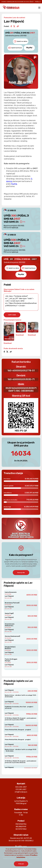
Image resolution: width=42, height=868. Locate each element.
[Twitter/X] (14, 27)
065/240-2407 (21, 787)
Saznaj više (21, 573)
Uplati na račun (21, 41)
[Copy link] (18, 27)
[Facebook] (11, 27)
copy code (12, 315)
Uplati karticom (15, 48)
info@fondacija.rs (21, 792)
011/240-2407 (21, 789)
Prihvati (21, 864)
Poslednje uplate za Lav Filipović (18, 584)
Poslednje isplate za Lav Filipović (18, 682)
